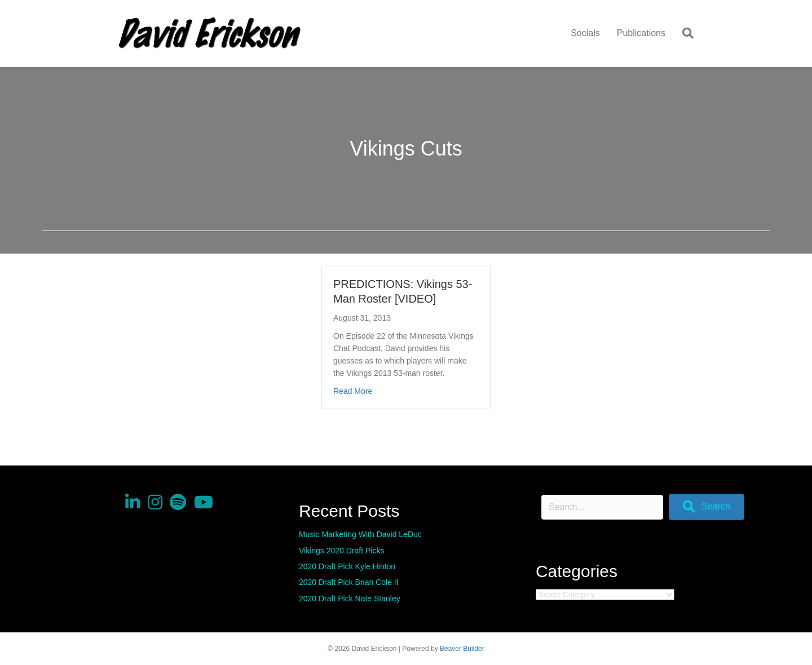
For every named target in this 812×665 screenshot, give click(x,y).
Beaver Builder (462, 649)
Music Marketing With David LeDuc (360, 534)
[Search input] (602, 507)
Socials (585, 33)
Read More (353, 391)
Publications (641, 33)
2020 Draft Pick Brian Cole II (349, 582)
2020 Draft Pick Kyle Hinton (347, 566)
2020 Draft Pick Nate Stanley (350, 598)
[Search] (684, 33)
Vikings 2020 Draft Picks (341, 551)
